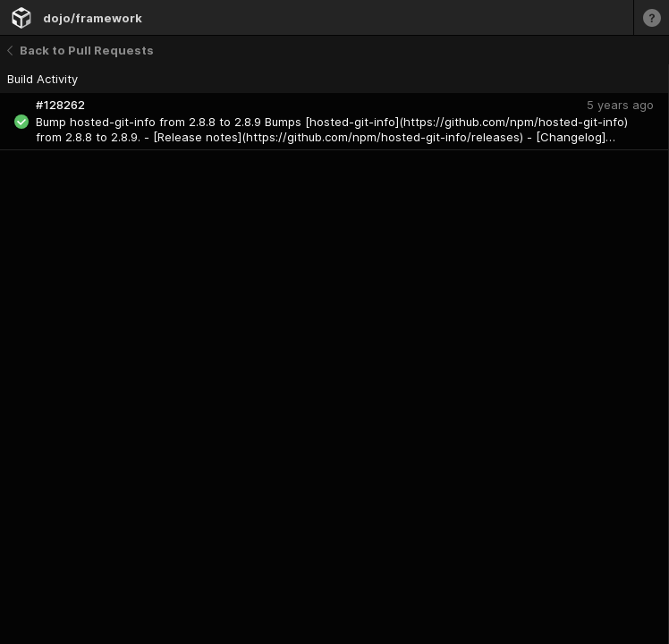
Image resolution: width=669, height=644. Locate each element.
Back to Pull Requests (80, 50)
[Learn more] (651, 17)
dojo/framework (93, 18)
